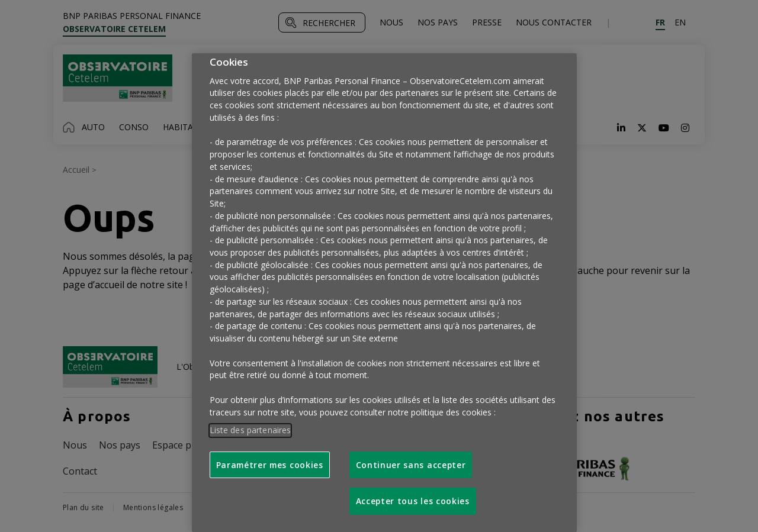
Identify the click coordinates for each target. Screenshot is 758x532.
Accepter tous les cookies (413, 501)
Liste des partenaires (250, 430)
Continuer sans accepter (411, 465)
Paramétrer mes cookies (270, 465)
